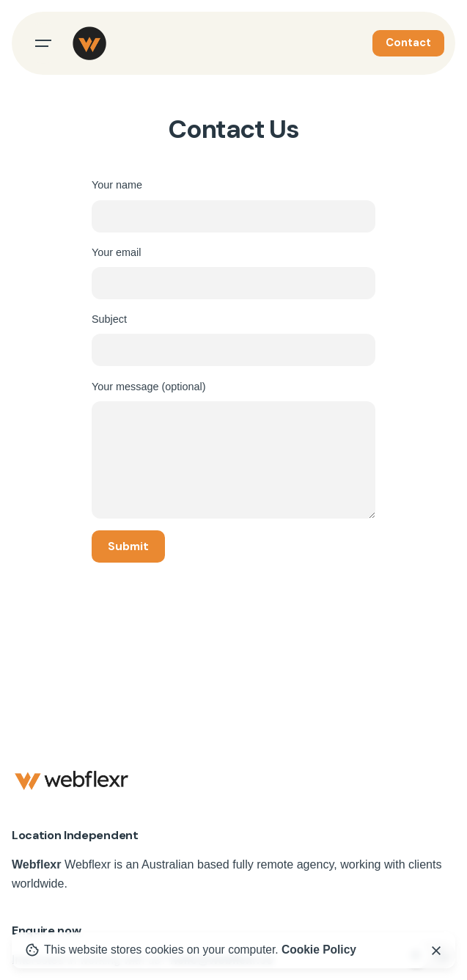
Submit (128, 546)
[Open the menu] (43, 43)
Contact (408, 43)
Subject (233, 340)
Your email (233, 273)
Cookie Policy (319, 950)
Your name (233, 205)
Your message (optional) (233, 450)
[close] (436, 951)
